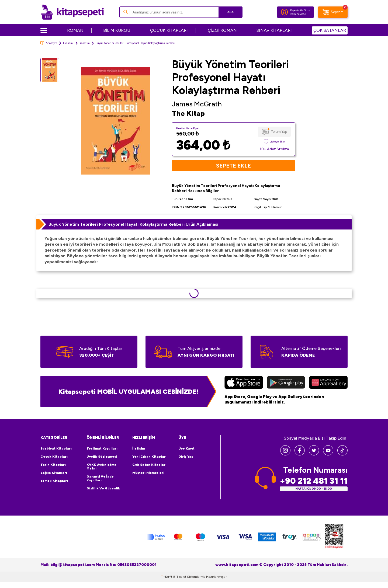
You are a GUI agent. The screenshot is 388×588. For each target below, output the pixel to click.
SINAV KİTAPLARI (274, 30)
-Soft (167, 577)
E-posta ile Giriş (300, 10)
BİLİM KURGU (117, 30)
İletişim (139, 448)
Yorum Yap (279, 132)
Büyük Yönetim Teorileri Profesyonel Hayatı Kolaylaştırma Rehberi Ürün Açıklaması (133, 224)
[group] (116, 121)
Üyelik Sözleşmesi (102, 457)
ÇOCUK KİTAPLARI (169, 30)
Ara (231, 12)
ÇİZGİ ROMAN (222, 30)
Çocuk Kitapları (54, 457)
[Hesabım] (285, 12)
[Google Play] (286, 383)
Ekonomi (68, 43)
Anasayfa (49, 43)
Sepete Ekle (233, 166)
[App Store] (244, 383)
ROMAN (75, 30)
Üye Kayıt (186, 448)
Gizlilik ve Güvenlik (103, 488)
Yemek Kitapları (54, 481)
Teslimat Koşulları (102, 448)
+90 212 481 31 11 (314, 481)
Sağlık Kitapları (54, 473)
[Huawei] (328, 383)
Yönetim (85, 43)
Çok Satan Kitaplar (149, 465)
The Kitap (188, 113)
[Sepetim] (333, 12)
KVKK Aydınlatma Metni (101, 467)
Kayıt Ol (301, 14)
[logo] (72, 12)
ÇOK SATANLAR (330, 30)
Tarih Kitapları (53, 465)
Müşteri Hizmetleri (148, 473)
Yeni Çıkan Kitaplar (149, 457)
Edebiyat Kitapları (56, 448)
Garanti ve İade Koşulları (100, 478)
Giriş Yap (186, 457)
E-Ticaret (180, 577)
